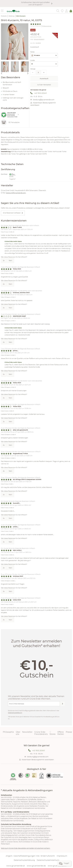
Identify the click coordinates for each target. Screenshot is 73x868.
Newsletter (27, 732)
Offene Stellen (61, 733)
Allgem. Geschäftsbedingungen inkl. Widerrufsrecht (30, 856)
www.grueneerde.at (16, 866)
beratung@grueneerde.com (44, 100)
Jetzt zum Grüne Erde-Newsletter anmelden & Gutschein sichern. (26, 848)
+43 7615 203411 (40, 93)
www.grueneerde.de (36, 866)
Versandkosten (39, 39)
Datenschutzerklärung (15, 713)
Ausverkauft (44, 79)
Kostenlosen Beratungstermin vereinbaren (38, 760)
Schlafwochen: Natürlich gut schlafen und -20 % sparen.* (35, 4)
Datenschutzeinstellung (48, 860)
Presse (69, 732)
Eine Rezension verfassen (12, 213)
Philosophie (8, 732)
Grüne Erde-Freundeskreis (41, 733)
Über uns (18, 733)
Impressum (62, 856)
